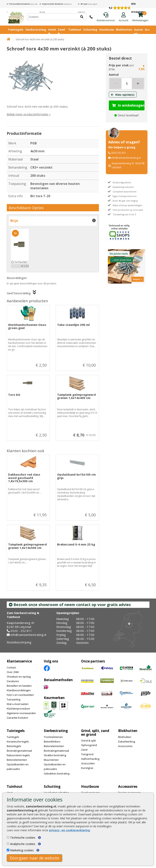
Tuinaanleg (13, 699)
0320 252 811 (119, 153)
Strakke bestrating (55, 755)
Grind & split (88, 741)
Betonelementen (17, 760)
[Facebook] (47, 668)
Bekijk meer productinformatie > (29, 114)
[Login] (123, 17)
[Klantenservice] (106, 17)
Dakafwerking (127, 742)
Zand (84, 750)
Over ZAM (13, 672)
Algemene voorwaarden (21, 713)
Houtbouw (107, 29)
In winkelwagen (128, 105)
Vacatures (13, 681)
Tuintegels (16, 29)
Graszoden (88, 763)
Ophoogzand (89, 745)
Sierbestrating (36, 29)
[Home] (16, 17)
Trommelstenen (53, 737)
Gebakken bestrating (57, 773)
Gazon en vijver (138, 33)
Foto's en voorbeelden (20, 695)
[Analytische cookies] (8, 844)
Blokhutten (124, 29)
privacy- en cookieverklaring (70, 830)
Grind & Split (52, 33)
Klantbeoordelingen (19, 690)
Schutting (90, 29)
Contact (11, 667)
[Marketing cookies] (8, 850)
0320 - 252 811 (21, 631)
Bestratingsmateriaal (19, 751)
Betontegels (14, 746)
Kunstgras (87, 768)
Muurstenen (51, 760)
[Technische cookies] (8, 837)
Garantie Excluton (17, 718)
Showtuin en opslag (19, 677)
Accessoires (125, 746)
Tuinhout (75, 29)
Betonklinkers (52, 742)
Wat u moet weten (18, 704)
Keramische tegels (18, 742)
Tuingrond (87, 754)
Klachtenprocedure (18, 709)
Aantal (114, 74)
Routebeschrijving (19, 642)
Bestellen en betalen (19, 686)
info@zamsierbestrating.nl (126, 158)
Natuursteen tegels (18, 755)
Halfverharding (90, 759)
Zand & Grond (62, 33)
